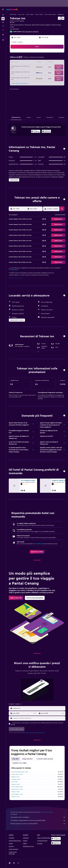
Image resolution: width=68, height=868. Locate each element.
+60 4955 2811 (14, 29)
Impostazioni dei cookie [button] (16, 278)
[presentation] (46, 131)
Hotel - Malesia (30, 14)
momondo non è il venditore (38, 817)
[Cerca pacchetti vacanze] (3, 26)
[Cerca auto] (3, 22)
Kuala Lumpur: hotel (17, 774)
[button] (3, 9)
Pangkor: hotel (15, 784)
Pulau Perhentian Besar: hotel (19, 772)
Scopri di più (14, 270)
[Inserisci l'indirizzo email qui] (39, 718)
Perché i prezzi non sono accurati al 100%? (38, 824)
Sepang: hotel (15, 797)
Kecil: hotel (14, 782)
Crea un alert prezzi (39, 544)
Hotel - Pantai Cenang (50, 14)
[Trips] (3, 35)
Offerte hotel (13, 14)
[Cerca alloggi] (3, 19)
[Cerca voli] (3, 15)
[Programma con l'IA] (3, 30)
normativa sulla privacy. (39, 733)
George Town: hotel (17, 789)
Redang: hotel (15, 777)
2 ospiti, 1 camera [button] (17, 42)
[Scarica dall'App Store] (46, 132)
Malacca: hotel (15, 792)
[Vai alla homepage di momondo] (12, 9)
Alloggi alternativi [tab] (27, 759)
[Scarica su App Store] (56, 843)
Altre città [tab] (15, 759)
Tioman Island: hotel (17, 787)
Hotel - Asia (21, 14)
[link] (37, 552)
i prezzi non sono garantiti (47, 812)
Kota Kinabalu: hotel (17, 794)
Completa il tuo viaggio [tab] (19, 763)
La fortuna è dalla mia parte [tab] (45, 759)
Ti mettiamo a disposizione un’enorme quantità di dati (38, 820)
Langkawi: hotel (16, 779)
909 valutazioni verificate (30, 32)
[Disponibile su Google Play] (36, 132)
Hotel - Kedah (39, 14)
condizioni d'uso (28, 733)
